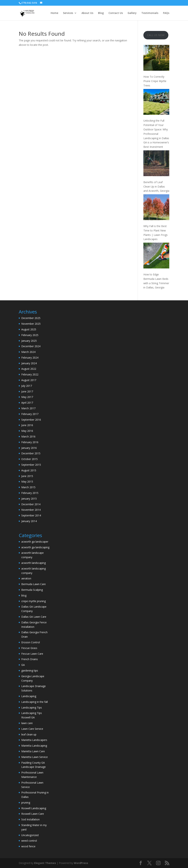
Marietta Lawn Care (33, 751)
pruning (26, 803)
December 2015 (31, 453)
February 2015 (30, 493)
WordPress (81, 863)
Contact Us (116, 13)
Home (54, 13)
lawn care (27, 723)
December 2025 (31, 318)
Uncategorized (30, 835)
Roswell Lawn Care (33, 814)
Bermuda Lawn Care (34, 584)
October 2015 (29, 459)
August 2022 (29, 369)
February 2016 (30, 442)
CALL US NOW (156, 35)
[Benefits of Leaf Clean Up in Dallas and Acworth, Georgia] (156, 164)
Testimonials (150, 13)
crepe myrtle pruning (34, 601)
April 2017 (27, 403)
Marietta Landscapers (34, 740)
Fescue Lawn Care (32, 654)
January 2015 (29, 499)
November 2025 (31, 324)
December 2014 (31, 504)
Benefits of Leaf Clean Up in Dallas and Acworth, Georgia (156, 187)
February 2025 (30, 335)
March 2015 (28, 487)
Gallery (132, 13)
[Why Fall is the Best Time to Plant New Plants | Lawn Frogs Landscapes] (156, 208)
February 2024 (30, 358)
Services (68, 13)
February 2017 (30, 414)
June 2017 (27, 391)
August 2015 (29, 470)
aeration (26, 578)
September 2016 (31, 420)
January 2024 (29, 363)
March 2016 (28, 436)
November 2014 (31, 510)
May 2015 (27, 482)
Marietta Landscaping (34, 746)
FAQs (166, 13)
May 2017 (27, 397)
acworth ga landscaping (35, 547)
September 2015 (31, 465)
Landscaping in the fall (35, 702)
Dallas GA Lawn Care (34, 617)
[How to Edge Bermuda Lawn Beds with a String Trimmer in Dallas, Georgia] (156, 256)
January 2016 (29, 448)
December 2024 (31, 346)
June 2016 (27, 425)
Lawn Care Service (32, 729)
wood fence (28, 846)
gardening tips (30, 671)
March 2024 (28, 352)
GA (23, 665)
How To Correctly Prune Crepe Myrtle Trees (155, 81)
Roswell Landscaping (34, 808)
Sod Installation (30, 819)
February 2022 (30, 374)
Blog (101, 13)
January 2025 (29, 341)
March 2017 (28, 408)
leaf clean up (29, 734)
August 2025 (29, 329)
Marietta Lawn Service (35, 757)
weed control (29, 841)
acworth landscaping (34, 563)
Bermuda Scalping (32, 590)
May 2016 (27, 431)
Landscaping (29, 696)
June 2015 (27, 476)
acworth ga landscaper (35, 542)
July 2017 (27, 386)
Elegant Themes (45, 863)
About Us (87, 13)
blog (24, 595)
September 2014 (31, 515)
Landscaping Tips (32, 707)
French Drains (30, 659)
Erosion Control (31, 642)
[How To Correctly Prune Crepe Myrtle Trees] (156, 58)
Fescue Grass (29, 648)
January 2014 (29, 521)
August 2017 (29, 380)
